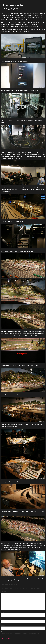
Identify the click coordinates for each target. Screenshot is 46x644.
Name (3, 612)
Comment (4, 592)
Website (3, 626)
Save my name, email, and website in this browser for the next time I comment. (20, 634)
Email (3, 619)
